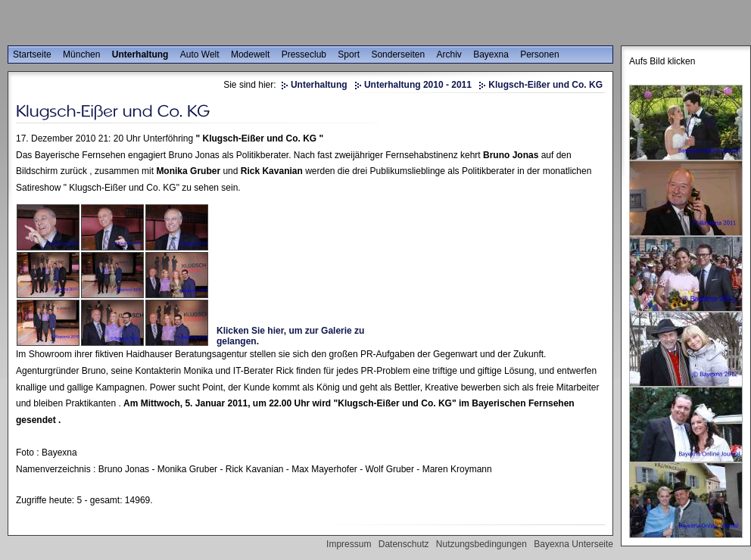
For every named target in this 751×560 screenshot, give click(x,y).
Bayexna (491, 54)
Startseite (32, 54)
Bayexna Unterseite (573, 544)
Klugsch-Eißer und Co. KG (545, 85)
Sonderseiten (398, 54)
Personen (539, 54)
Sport (349, 54)
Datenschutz (404, 544)
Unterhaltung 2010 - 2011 (418, 85)
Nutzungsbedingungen (481, 544)
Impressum (349, 544)
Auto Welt (200, 54)
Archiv (449, 54)
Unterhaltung (140, 54)
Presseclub (304, 54)
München (81, 54)
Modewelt (250, 54)
